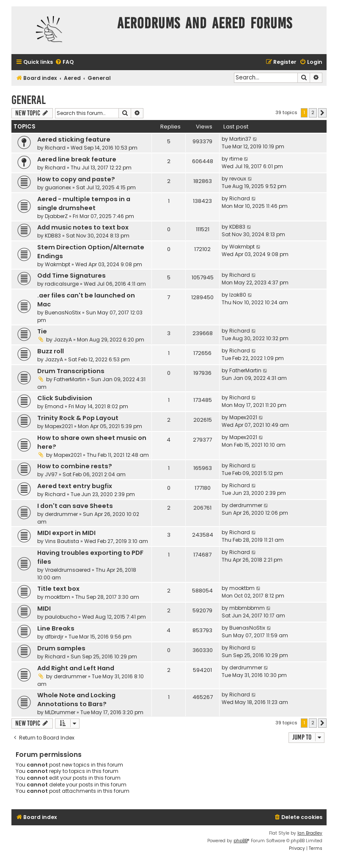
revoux (238, 179)
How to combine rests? (75, 466)
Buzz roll (51, 351)
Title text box (58, 589)
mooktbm (58, 597)
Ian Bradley (310, 833)
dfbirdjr (54, 637)
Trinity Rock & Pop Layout (78, 418)
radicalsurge (62, 284)
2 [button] (313, 112)
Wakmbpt (58, 264)
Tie (42, 331)
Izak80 (238, 295)
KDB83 (53, 236)
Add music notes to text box (83, 227)
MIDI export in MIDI (66, 533)
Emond (54, 406)
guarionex (58, 187)
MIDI (44, 609)
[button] (322, 113)
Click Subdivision (65, 398)
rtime (236, 159)
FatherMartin (70, 379)
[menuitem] (64, 62)
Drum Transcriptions (71, 371)
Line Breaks (56, 628)
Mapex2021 (59, 426)
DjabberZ (56, 216)
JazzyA (63, 340)
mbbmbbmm (247, 608)
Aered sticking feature (74, 139)
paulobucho (61, 617)
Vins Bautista (62, 541)
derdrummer (61, 514)
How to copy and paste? (76, 179)
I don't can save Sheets (75, 506)
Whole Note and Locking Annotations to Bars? (76, 700)
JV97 (51, 474)
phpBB (240, 841)
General (29, 100)
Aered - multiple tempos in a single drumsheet (84, 203)
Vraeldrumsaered (68, 570)
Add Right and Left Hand (76, 668)
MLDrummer (60, 712)
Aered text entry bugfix (75, 486)
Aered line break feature (77, 159)
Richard (55, 148)
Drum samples (61, 648)
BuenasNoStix (63, 313)
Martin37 (240, 139)
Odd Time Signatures (71, 276)
